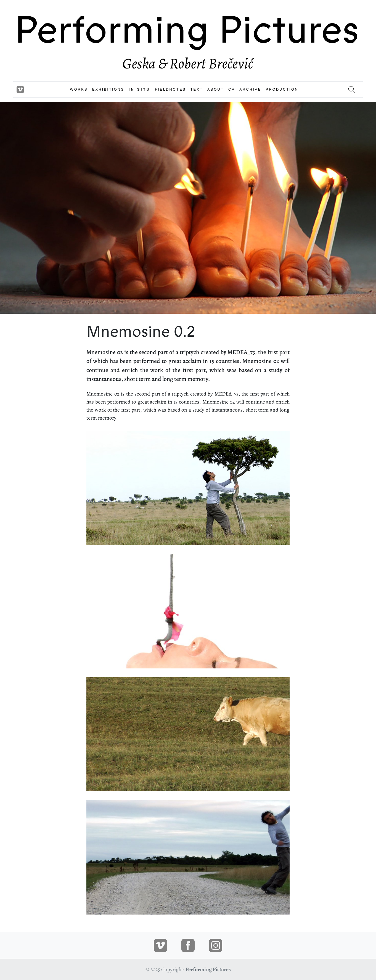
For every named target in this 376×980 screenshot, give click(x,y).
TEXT (197, 89)
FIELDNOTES (170, 89)
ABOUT (216, 89)
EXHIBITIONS (108, 89)
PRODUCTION (282, 89)
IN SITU (140, 89)
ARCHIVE (250, 89)
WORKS (79, 89)
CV (232, 89)
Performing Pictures (208, 969)
